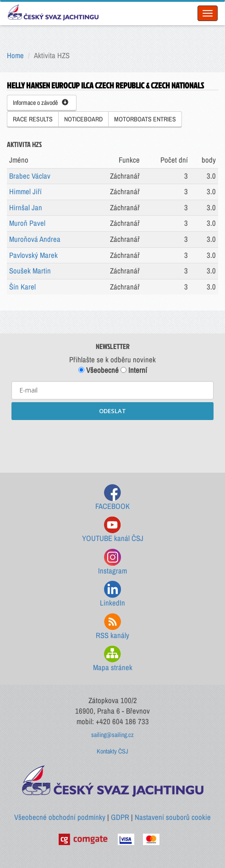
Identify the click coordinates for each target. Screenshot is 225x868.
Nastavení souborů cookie (173, 817)
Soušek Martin (30, 271)
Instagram (112, 562)
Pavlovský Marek (33, 255)
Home (15, 55)
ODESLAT (112, 411)
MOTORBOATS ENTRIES (145, 119)
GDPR (120, 817)
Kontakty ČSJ (112, 751)
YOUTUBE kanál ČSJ (113, 530)
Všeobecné (99, 370)
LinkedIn (112, 594)
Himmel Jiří (25, 191)
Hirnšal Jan (26, 207)
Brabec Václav (30, 176)
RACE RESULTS (33, 119)
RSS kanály (112, 627)
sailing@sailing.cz (112, 735)
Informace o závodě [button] (41, 103)
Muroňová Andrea (35, 239)
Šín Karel (22, 287)
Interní (134, 370)
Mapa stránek (113, 659)
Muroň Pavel (27, 223)
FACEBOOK (112, 498)
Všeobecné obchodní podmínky (60, 817)
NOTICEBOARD (83, 119)
